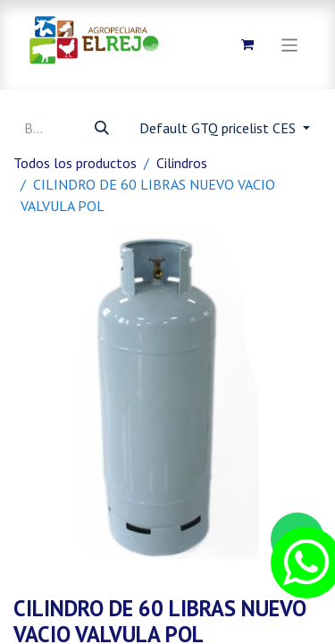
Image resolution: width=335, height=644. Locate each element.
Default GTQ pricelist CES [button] (219, 128)
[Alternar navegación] (290, 44)
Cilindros (182, 163)
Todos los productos (75, 163)
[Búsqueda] (102, 128)
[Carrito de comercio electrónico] (247, 45)
